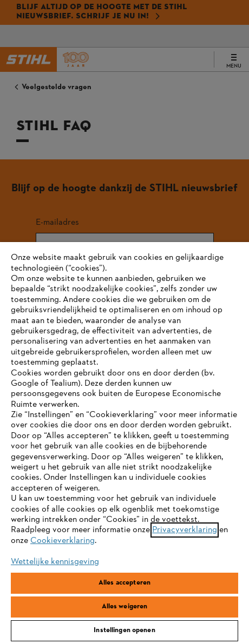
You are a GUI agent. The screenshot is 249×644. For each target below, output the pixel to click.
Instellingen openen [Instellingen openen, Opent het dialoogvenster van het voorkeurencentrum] (124, 630)
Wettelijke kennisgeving (55, 562)
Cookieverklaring (63, 541)
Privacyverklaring (185, 530)
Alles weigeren (125, 607)
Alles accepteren (124, 583)
